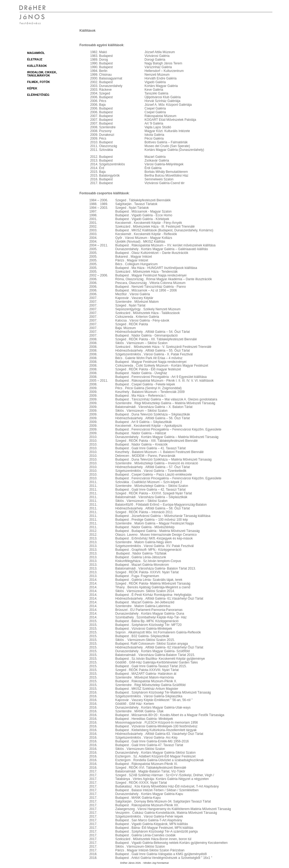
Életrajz (35, 59)
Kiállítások (37, 66)
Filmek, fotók (39, 82)
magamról (36, 53)
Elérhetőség (38, 95)
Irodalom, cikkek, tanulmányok (42, 74)
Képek (32, 88)
